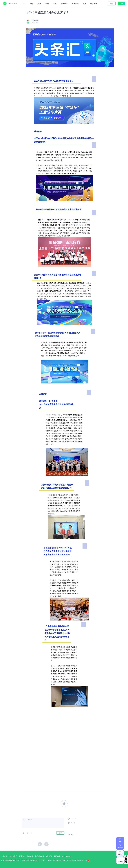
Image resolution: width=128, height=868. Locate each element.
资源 (40, 3)
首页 (24, 3)
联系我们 (22, 856)
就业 (84, 3)
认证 (47, 3)
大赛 (55, 3)
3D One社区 (13, 856)
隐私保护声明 (40, 856)
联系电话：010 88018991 (63, 856)
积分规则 (49, 856)
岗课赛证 (64, 3)
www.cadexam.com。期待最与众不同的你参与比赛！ (54, 96)
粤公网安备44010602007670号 (79, 861)
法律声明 (30, 856)
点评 (60, 833)
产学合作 (75, 3)
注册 (121, 3)
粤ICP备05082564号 (60, 860)
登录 (112, 4)
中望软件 (4, 856)
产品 (32, 3)
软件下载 (94, 3)
